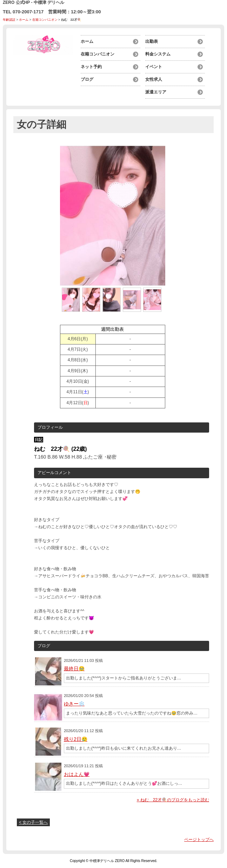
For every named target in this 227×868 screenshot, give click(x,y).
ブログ (87, 79)
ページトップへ (199, 840)
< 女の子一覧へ (33, 822)
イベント (154, 67)
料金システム (158, 54)
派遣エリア (156, 92)
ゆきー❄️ (74, 704)
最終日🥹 (74, 669)
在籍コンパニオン (45, 20)
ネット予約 (91, 67)
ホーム (24, 20)
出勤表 (152, 41)
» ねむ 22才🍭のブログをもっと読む (173, 800)
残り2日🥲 (76, 739)
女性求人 (154, 79)
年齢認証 (9, 20)
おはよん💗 (77, 774)
